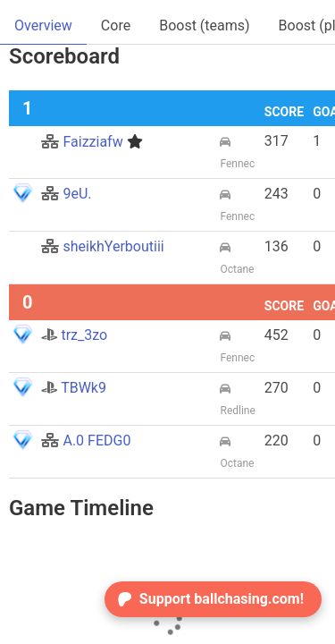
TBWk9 (73, 388)
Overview (43, 25)
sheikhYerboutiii (102, 246)
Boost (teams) (204, 25)
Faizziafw (92, 142)
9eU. (66, 194)
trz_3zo (74, 335)
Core (116, 25)
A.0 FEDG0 (86, 441)
